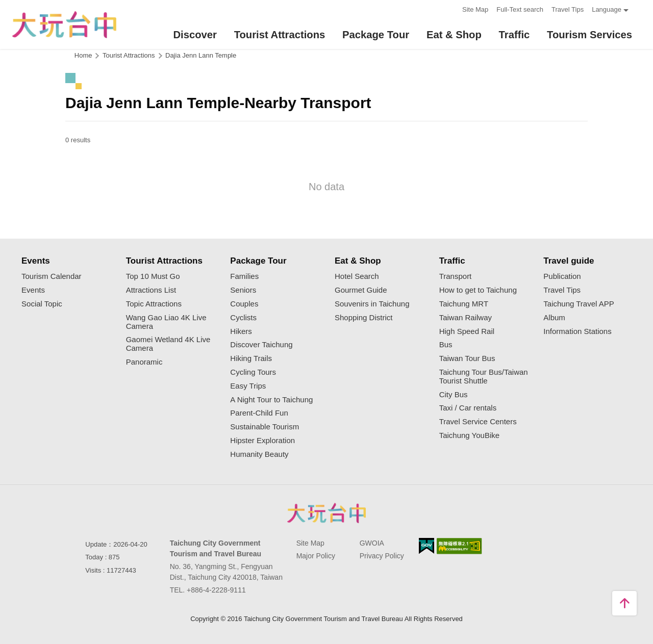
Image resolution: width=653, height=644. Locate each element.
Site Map (475, 9)
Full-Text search (520, 9)
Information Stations (577, 331)
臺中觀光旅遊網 (62, 25)
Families (244, 276)
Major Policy (316, 556)
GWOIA (372, 543)
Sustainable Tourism (265, 427)
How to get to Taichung (478, 290)
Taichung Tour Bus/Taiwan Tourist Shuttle (484, 377)
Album (554, 318)
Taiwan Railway (466, 318)
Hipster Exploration (262, 441)
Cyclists (243, 318)
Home (83, 55)
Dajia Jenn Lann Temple (201, 55)
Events (33, 290)
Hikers (241, 331)
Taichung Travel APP (579, 304)
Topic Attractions (154, 304)
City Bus (454, 395)
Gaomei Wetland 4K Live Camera (168, 344)
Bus (446, 345)
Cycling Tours (253, 372)
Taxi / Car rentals (468, 408)
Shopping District (363, 318)
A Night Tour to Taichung (271, 400)
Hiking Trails (251, 358)
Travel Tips (568, 9)
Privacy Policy (382, 556)
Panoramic (144, 362)
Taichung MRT (464, 304)
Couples (244, 304)
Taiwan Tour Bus (467, 358)
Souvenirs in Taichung (372, 304)
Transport (456, 276)
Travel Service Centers (478, 422)
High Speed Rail (467, 331)
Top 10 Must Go (153, 276)
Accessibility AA (459, 546)
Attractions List (151, 290)
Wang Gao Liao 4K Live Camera (166, 322)
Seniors (243, 290)
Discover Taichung (261, 345)
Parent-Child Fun (259, 413)
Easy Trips (248, 386)
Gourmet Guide (361, 290)
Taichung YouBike (469, 435)
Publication (562, 276)
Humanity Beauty (259, 454)
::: (451, 8)
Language (607, 9)
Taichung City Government (326, 513)
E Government (426, 546)
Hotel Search (357, 276)
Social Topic (42, 304)
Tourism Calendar (52, 276)
